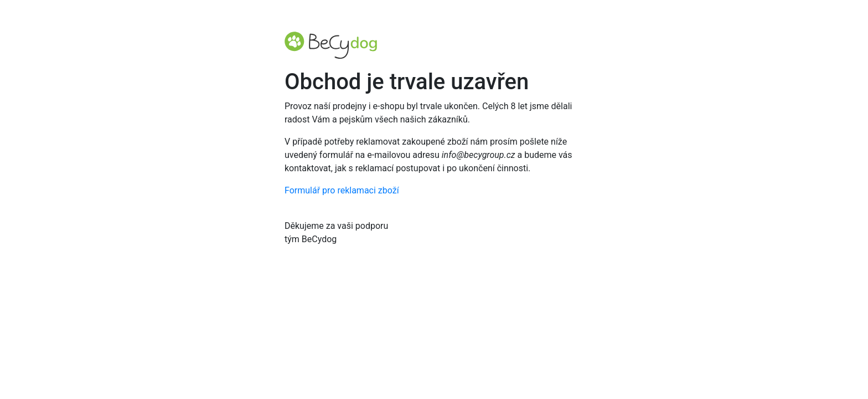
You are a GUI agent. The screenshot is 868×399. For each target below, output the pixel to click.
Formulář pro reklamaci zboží (342, 190)
